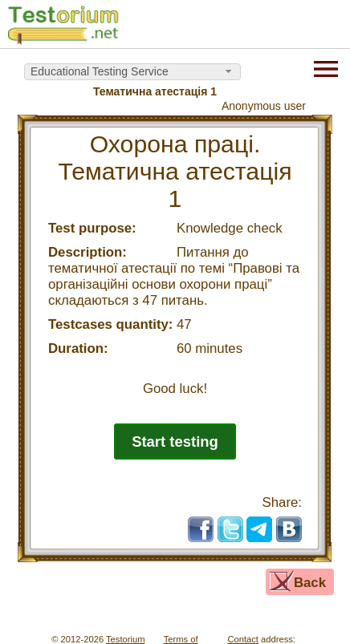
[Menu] (326, 67)
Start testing (175, 441)
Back (310, 583)
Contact (243, 639)
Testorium (126, 639)
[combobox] (132, 72)
